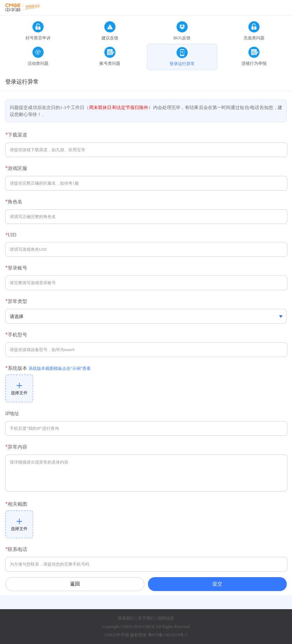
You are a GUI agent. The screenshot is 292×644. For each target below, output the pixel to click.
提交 (217, 584)
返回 (75, 584)
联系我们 (126, 618)
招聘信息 (166, 618)
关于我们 (146, 618)
